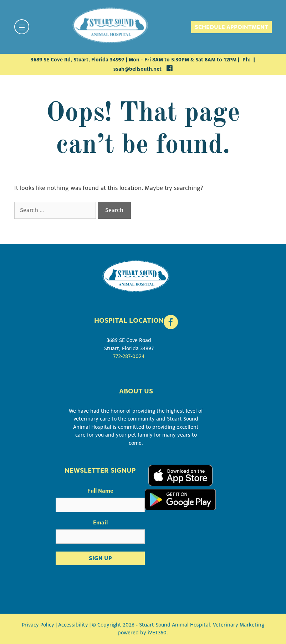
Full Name (100, 490)
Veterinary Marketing (239, 625)
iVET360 (157, 632)
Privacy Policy (38, 625)
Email (100, 522)
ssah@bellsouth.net (137, 69)
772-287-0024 (129, 356)
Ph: (247, 59)
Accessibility (73, 625)
